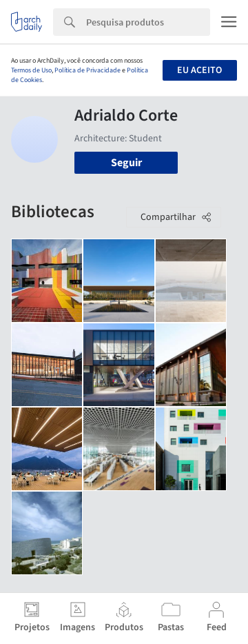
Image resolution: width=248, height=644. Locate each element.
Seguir (126, 163)
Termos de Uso (31, 70)
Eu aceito (199, 70)
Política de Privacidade (87, 70)
